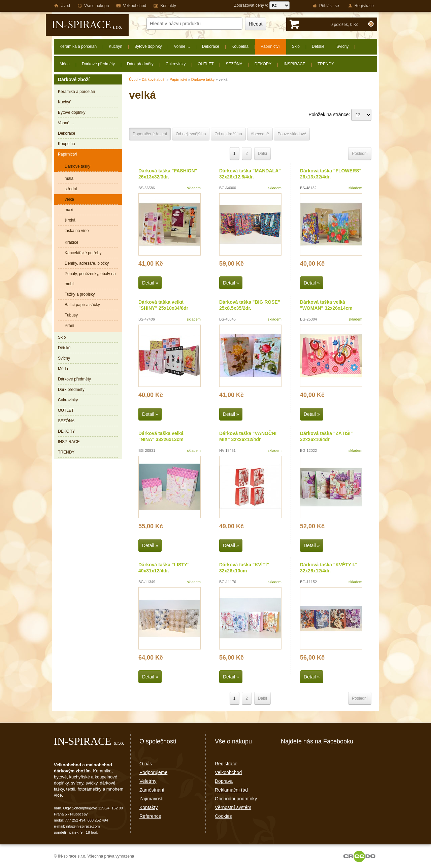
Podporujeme (153, 772)
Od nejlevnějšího (191, 134)
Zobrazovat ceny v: (262, 5)
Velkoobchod (228, 772)
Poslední (360, 154)
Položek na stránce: (340, 114)
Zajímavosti (152, 799)
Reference (150, 816)
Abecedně (260, 134)
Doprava (224, 781)
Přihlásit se (326, 6)
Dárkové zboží (154, 79)
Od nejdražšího (228, 134)
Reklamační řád (231, 790)
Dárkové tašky (203, 79)
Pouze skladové (292, 134)
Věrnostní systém (233, 807)
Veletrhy (148, 781)
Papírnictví (178, 79)
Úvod (133, 79)
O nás (146, 764)
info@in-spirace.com (83, 826)
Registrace (226, 764)
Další (262, 154)
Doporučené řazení (150, 134)
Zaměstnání (152, 790)
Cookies (223, 816)
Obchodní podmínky (236, 799)
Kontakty (148, 807)
